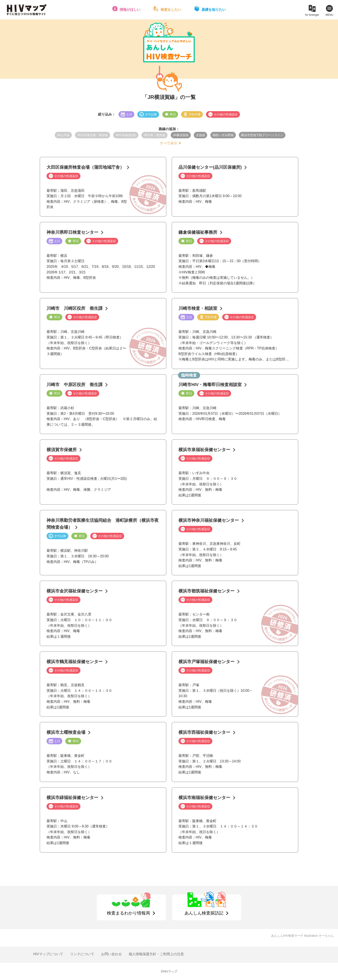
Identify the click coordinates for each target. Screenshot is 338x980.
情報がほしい (130, 10)
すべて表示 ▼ (171, 143)
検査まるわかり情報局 (128, 913)
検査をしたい (171, 10)
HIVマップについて (48, 954)
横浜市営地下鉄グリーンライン (262, 135)
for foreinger (312, 15)
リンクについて (82, 954)
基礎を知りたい (214, 10)
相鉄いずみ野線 (223, 135)
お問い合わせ (111, 954)
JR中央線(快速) (126, 135)
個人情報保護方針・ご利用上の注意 (156, 954)
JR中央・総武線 (154, 135)
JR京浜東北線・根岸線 (93, 135)
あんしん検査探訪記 (204, 913)
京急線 (200, 135)
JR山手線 (63, 135)
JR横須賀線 (181, 135)
